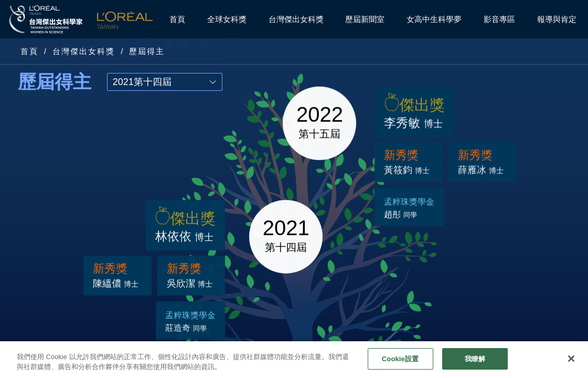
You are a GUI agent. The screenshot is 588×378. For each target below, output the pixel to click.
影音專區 (499, 19)
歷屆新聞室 (365, 19)
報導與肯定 (557, 19)
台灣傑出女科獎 (296, 19)
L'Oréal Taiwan (125, 19)
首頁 (177, 19)
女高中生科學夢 (434, 19)
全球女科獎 (227, 19)
